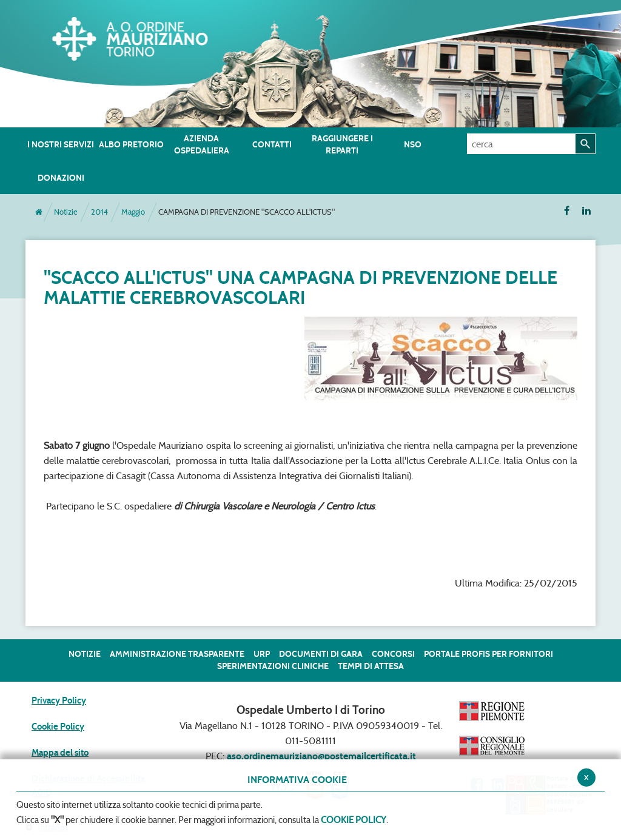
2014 (99, 212)
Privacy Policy (59, 701)
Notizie (66, 212)
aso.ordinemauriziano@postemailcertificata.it (321, 756)
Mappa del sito (60, 753)
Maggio (133, 212)
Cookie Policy (58, 727)
